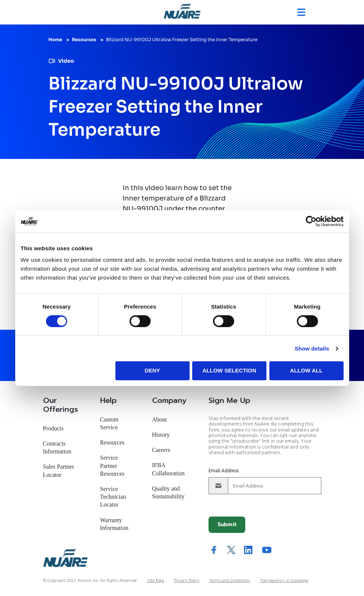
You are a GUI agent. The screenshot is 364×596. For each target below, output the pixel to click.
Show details (312, 349)
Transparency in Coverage (284, 577)
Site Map (156, 577)
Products (53, 425)
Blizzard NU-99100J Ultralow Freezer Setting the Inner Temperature (182, 40)
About (160, 416)
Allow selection (229, 370)
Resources (84, 40)
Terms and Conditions (230, 577)
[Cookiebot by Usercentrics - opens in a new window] (311, 221)
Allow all (306, 370)
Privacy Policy (187, 577)
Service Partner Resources (112, 462)
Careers (161, 446)
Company (169, 397)
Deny (153, 370)
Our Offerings (60, 401)
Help (108, 397)
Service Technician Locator (113, 493)
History (161, 431)
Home (55, 40)
